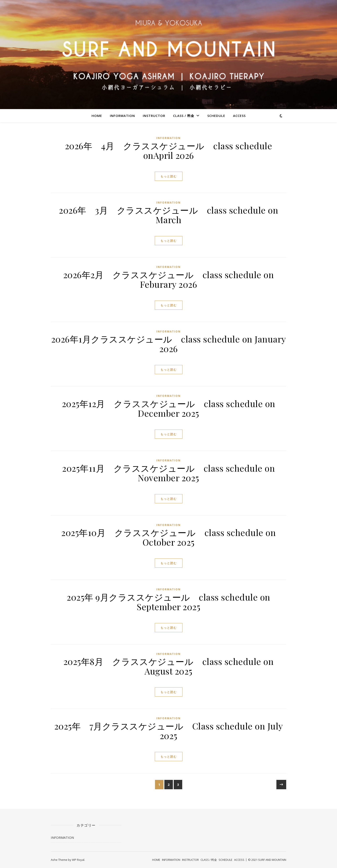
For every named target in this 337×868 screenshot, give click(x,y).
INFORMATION (122, 116)
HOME (97, 116)
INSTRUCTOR (154, 116)
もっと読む (169, 176)
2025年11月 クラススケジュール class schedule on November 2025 (168, 473)
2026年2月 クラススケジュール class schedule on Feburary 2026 (169, 279)
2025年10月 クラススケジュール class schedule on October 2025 (168, 537)
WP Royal (78, 860)
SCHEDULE (216, 116)
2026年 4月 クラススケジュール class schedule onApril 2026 (169, 150)
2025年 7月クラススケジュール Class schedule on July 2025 (169, 731)
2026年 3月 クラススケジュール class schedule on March (168, 215)
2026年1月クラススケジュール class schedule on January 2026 (169, 344)
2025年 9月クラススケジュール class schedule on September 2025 (168, 602)
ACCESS (239, 116)
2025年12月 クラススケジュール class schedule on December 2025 (169, 408)
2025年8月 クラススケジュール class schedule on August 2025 (169, 666)
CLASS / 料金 (184, 116)
